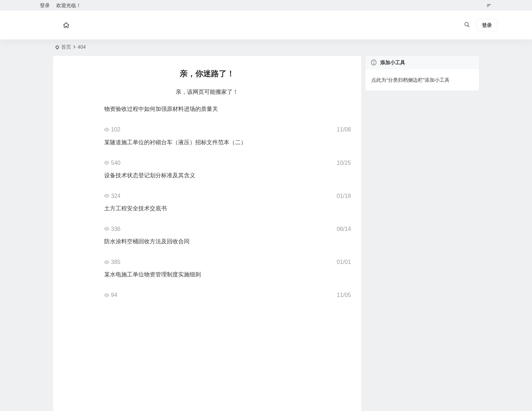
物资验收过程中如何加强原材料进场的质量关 (161, 109)
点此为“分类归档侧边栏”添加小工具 (410, 80)
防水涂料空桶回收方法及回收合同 (147, 241)
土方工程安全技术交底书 (135, 208)
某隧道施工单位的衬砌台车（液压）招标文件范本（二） (175, 142)
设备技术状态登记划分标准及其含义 (150, 175)
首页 (66, 47)
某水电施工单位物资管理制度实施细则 (153, 274)
